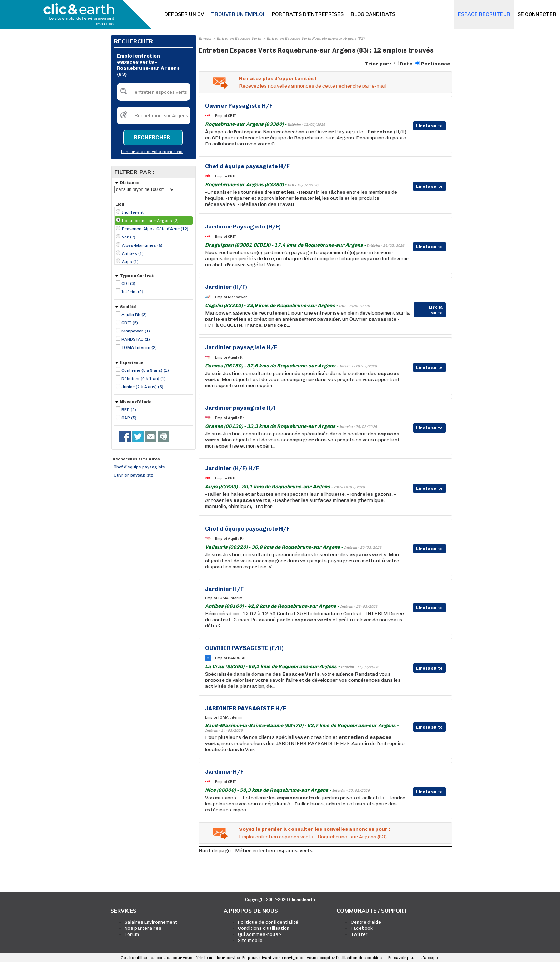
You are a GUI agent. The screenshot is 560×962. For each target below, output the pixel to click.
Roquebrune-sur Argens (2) (150, 221)
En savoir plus (402, 958)
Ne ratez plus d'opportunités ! (277, 78)
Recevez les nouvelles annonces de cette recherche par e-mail (313, 86)
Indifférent (133, 212)
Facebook (362, 928)
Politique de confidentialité (268, 922)
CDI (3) (128, 283)
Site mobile (250, 940)
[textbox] (154, 92)
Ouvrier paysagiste (133, 475)
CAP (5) (129, 418)
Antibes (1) (133, 253)
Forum (132, 934)
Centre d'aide (366, 922)
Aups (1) (130, 262)
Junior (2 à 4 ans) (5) (142, 387)
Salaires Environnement (151, 922)
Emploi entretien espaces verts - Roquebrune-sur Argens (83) (313, 837)
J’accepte (430, 958)
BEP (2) (129, 410)
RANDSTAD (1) (136, 339)
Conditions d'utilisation (264, 928)
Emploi (205, 38)
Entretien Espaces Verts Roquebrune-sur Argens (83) (315, 38)
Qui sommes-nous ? (260, 934)
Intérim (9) (132, 292)
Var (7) (129, 237)
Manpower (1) (136, 331)
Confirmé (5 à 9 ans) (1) (145, 370)
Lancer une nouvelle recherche (152, 152)
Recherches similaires (136, 459)
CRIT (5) (130, 323)
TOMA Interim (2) (139, 347)
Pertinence (436, 64)
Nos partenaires (143, 928)
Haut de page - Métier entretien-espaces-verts (256, 851)
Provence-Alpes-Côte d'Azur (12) (155, 229)
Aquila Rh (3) (134, 315)
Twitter (359, 934)
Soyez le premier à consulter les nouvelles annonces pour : (315, 829)
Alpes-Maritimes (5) (142, 245)
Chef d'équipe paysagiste (139, 467)
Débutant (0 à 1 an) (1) (144, 379)
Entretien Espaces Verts (239, 38)
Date (406, 64)
